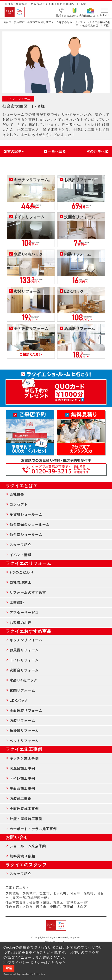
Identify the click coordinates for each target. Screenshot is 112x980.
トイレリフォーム (24, 660)
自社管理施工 (21, 582)
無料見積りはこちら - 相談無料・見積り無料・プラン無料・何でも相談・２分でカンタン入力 (81, 433)
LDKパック (19, 700)
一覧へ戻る (57, 151)
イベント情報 (21, 555)
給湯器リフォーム (24, 731)
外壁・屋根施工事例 (26, 819)
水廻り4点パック (23, 680)
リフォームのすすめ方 (28, 592)
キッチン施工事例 (24, 758)
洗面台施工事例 (22, 789)
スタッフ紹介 (21, 545)
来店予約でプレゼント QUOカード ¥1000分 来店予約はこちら (56, 389)
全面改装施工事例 (24, 809)
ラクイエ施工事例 (24, 749)
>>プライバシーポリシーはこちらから (35, 962)
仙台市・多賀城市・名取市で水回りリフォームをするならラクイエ (43, 22)
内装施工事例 (21, 799)
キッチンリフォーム (26, 640)
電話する (61, 15)
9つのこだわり (22, 572)
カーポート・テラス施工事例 (33, 829)
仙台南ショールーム (26, 535)
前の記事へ (16, 151)
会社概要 (17, 494)
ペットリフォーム (24, 741)
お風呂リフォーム (24, 650)
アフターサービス (24, 613)
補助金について (91, 15)
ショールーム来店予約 (28, 846)
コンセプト (19, 504)
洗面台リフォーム (24, 670)
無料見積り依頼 (22, 856)
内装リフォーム (22, 721)
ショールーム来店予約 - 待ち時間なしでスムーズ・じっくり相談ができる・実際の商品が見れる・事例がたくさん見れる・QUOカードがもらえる (30, 433)
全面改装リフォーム (26, 711)
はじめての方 (75, 15)
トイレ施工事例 (22, 778)
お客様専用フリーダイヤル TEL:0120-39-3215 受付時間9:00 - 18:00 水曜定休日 (56, 469)
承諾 (9, 968)
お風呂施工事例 (22, 768)
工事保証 (17, 603)
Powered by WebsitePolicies (24, 974)
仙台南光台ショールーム (30, 525)
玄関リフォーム (22, 690)
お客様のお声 (21, 623)
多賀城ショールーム (26, 514)
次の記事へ (96, 151)
